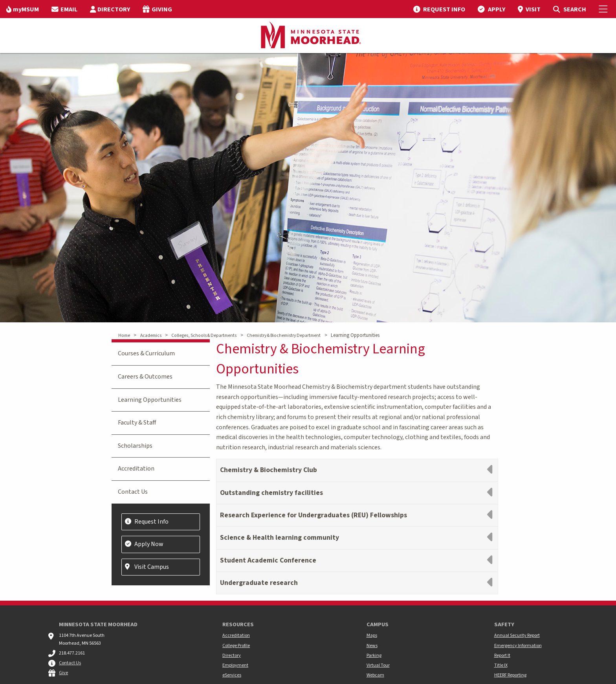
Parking (374, 655)
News (372, 646)
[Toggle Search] (569, 9)
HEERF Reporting (510, 675)
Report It (502, 655)
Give (63, 673)
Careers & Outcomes (145, 377)
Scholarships (135, 446)
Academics (151, 336)
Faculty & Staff (137, 423)
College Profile (236, 646)
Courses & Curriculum (146, 353)
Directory (232, 655)
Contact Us (133, 492)
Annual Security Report (517, 635)
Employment (235, 665)
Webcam (375, 675)
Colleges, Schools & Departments (204, 336)
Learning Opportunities (150, 400)
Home (124, 336)
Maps (372, 635)
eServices (232, 675)
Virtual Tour (378, 665)
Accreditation (136, 469)
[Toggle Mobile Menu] (604, 9)
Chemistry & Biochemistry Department (284, 336)
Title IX (501, 665)
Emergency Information (518, 646)
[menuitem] (23, 9)
